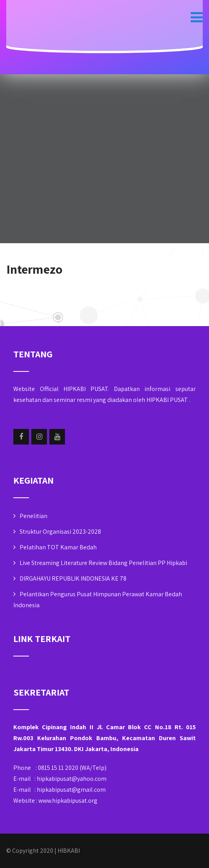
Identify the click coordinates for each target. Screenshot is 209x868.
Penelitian (33, 516)
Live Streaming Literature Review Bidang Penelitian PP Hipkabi (103, 563)
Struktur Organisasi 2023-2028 (60, 532)
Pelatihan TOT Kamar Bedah (58, 547)
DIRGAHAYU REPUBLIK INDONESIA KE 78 (73, 578)
